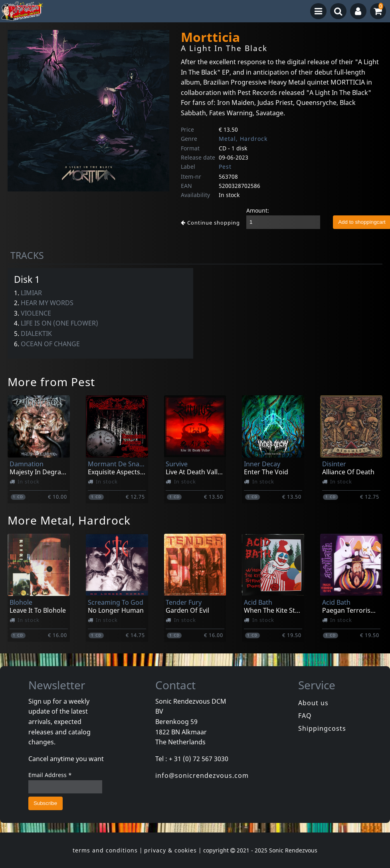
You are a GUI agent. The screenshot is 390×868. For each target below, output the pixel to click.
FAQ (305, 716)
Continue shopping (210, 223)
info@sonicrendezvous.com (202, 775)
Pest (225, 167)
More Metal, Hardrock (69, 520)
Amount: (258, 210)
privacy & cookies (170, 850)
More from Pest (51, 382)
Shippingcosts (322, 728)
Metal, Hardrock (243, 139)
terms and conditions (105, 850)
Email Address (50, 775)
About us (313, 703)
